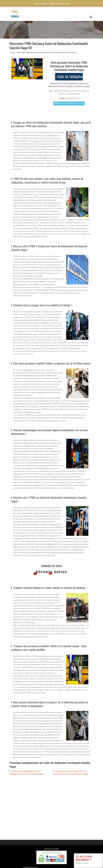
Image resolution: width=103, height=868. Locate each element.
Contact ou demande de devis (69, 103)
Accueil (12, 52)
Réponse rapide (51, 572)
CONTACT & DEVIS (62, 3)
